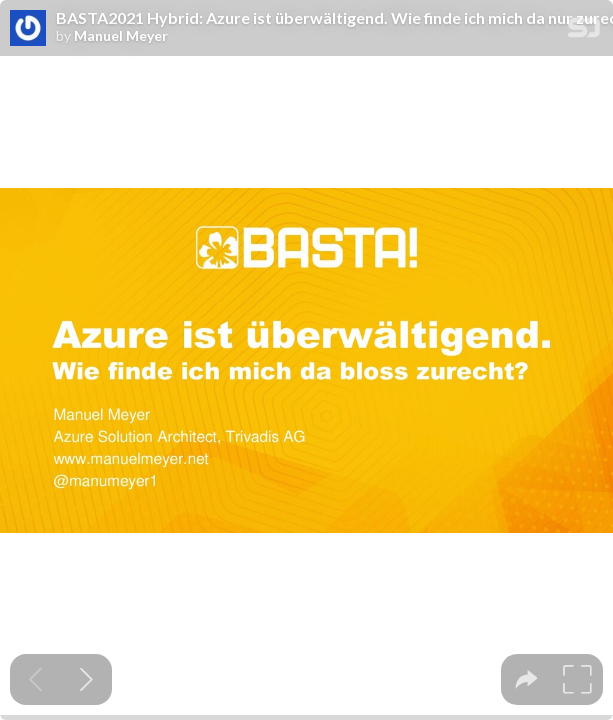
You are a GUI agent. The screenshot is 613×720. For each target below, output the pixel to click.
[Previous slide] (35, 679)
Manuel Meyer (121, 36)
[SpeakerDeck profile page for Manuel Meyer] (28, 29)
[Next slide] (86, 679)
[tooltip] (526, 679)
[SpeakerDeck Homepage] (584, 31)
